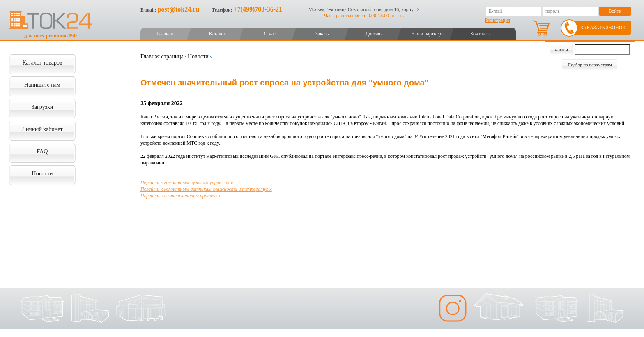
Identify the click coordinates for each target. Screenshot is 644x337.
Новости (43, 174)
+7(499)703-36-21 (258, 9)
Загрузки (43, 107)
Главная (165, 34)
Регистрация (498, 20)
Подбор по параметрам (590, 65)
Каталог (217, 34)
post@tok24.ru (179, 9)
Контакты (481, 34)
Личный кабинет (42, 129)
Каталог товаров (42, 63)
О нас (270, 34)
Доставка (375, 34)
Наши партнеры (428, 34)
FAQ (43, 151)
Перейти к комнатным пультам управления (187, 182)
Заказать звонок (603, 28)
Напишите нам (42, 85)
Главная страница (162, 57)
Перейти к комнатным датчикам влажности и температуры (206, 189)
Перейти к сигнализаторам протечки (180, 196)
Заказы (323, 34)
